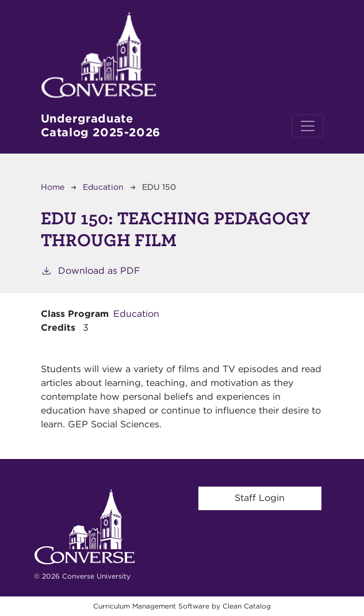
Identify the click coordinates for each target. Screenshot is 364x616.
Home (53, 187)
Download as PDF (91, 270)
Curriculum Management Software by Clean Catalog (182, 606)
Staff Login (260, 498)
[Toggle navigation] (308, 126)
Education (103, 187)
